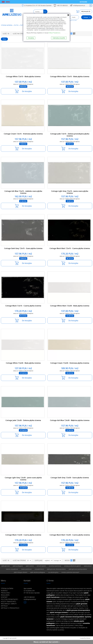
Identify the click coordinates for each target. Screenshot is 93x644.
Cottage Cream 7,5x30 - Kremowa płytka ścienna (70, 363)
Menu (8, 2)
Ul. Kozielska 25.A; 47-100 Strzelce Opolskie (38, 5)
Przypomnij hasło (73, 20)
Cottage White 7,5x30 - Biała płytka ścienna (23, 363)
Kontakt (4, 597)
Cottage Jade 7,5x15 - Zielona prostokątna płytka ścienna (70, 135)
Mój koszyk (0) (86, 11)
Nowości (4, 591)
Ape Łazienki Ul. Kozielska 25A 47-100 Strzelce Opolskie (32, 591)
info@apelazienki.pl (79, 5)
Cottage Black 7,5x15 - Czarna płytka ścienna (23, 306)
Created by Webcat (85, 638)
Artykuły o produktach (10, 608)
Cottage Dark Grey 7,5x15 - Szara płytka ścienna (23, 248)
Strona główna (7, 25)
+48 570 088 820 (62, 5)
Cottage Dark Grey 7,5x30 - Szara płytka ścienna (70, 478)
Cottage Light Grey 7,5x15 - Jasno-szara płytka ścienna (70, 192)
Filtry (4, 39)
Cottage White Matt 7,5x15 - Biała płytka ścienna (70, 76)
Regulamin (5, 595)
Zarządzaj (31, 38)
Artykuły (4, 606)
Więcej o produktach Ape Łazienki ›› (47, 642)
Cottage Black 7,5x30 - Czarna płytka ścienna (23, 535)
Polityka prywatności (9, 599)
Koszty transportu (8, 602)
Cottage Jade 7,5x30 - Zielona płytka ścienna (23, 420)
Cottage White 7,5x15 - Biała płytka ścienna (23, 76)
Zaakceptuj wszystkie (59, 38)
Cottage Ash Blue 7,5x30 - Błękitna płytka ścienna (70, 420)
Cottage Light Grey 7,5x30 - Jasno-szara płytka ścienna (23, 479)
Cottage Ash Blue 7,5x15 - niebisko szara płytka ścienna (23, 192)
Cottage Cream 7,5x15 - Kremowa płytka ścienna (23, 134)
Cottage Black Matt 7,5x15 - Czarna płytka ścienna (70, 248)
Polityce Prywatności (54, 33)
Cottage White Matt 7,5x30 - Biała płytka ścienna (70, 306)
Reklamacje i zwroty (9, 604)
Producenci (6, 593)
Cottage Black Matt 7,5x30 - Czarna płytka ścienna (70, 535)
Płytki (16, 25)
